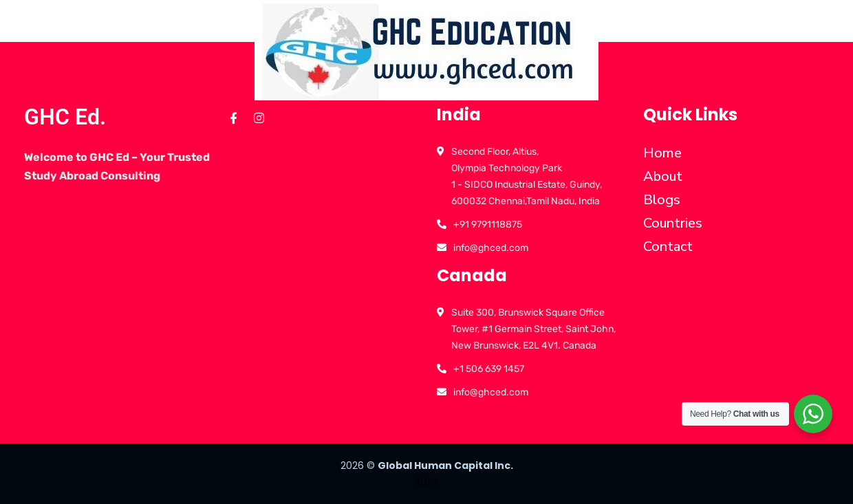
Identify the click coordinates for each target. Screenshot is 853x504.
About (663, 176)
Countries (673, 223)
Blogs (662, 200)
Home (662, 153)
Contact (668, 246)
